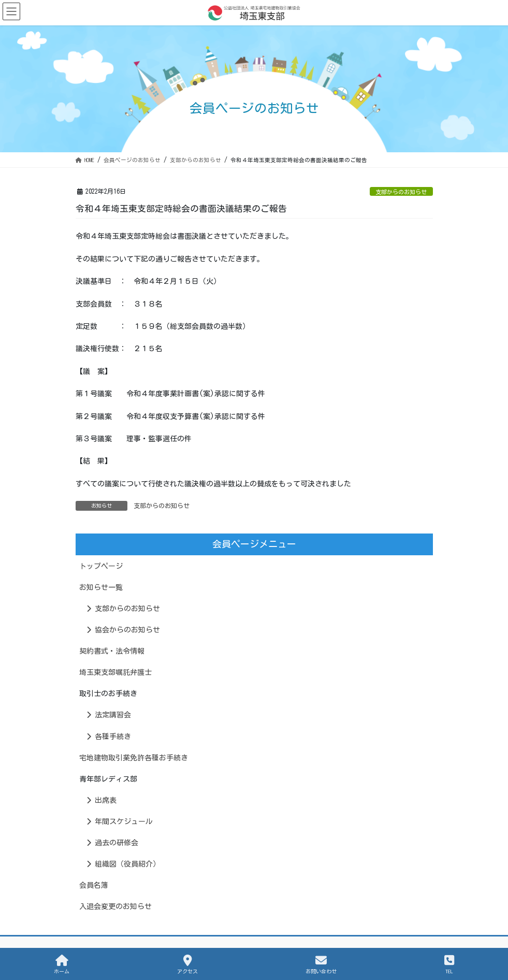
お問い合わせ (321, 964)
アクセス (187, 964)
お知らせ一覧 (101, 587)
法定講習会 (109, 715)
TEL (449, 964)
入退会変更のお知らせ (115, 906)
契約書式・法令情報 (112, 651)
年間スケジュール (120, 822)
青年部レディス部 (108, 779)
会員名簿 (94, 885)
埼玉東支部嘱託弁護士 (115, 672)
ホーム (62, 964)
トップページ (101, 566)
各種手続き (109, 737)
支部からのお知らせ (401, 192)
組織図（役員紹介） (123, 864)
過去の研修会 (112, 843)
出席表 (101, 800)
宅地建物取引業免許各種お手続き (134, 758)
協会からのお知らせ (123, 630)
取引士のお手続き (108, 694)
